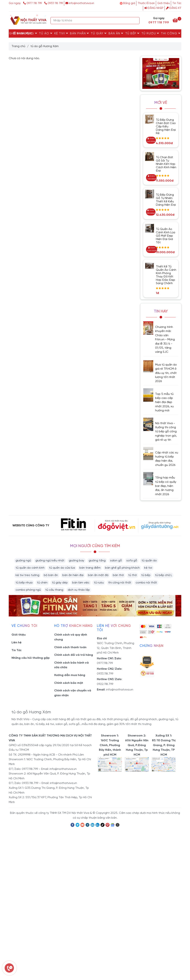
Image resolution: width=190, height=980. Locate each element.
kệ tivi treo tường (27, 575)
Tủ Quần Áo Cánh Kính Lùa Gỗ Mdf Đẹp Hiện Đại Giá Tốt (166, 236)
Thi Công (171, 33)
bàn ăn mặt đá (98, 575)
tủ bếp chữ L (163, 575)
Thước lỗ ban (146, 3)
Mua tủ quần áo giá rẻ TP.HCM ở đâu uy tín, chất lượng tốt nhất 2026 (166, 373)
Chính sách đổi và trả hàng (74, 655)
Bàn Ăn (116, 33)
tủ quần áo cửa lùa (62, 568)
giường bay (77, 561)
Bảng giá (129, 3)
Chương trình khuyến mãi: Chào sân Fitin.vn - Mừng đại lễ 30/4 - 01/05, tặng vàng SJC (165, 339)
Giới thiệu (164, 3)
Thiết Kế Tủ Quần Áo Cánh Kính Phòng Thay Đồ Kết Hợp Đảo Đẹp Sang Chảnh (166, 275)
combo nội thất (146, 583)
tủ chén (42, 583)
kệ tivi (148, 568)
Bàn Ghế (10, 33)
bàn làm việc (81, 583)
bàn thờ (118, 575)
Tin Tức (177, 3)
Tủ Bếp (132, 33)
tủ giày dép (60, 583)
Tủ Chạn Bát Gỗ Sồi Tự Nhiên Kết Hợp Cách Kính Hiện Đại (166, 164)
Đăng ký (174, 8)
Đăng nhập (154, 8)
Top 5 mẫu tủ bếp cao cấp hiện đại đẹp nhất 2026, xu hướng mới (164, 402)
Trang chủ (18, 46)
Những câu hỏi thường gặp (31, 658)
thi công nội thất (120, 583)
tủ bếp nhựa (24, 583)
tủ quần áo (149, 561)
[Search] (136, 21)
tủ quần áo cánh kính (30, 568)
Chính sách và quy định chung (71, 637)
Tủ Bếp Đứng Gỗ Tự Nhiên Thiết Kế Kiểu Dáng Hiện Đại (166, 200)
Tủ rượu (150, 33)
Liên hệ (17, 643)
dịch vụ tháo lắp (79, 590)
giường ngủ (23, 561)
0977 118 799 (33, 3)
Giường (29, 33)
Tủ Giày (99, 33)
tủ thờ (132, 575)
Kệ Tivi (61, 33)
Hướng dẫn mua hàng (70, 675)
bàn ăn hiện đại (73, 575)
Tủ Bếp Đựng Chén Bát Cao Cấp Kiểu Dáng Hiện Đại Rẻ (166, 127)
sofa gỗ (132, 561)
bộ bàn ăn (51, 575)
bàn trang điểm (90, 568)
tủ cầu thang (54, 590)
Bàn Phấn (79, 33)
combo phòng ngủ (28, 590)
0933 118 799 (54, 3)
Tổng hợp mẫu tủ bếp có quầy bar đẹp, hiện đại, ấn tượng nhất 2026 (166, 486)
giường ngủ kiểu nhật (50, 561)
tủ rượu (99, 583)
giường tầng (97, 561)
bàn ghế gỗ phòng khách (122, 568)
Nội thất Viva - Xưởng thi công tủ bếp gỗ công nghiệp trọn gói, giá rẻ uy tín (166, 432)
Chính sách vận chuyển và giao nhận (73, 693)
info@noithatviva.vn (80, 3)
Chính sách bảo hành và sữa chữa (71, 665)
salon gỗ (116, 561)
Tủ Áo (46, 33)
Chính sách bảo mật (69, 683)
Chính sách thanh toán (70, 647)
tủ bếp (146, 575)
